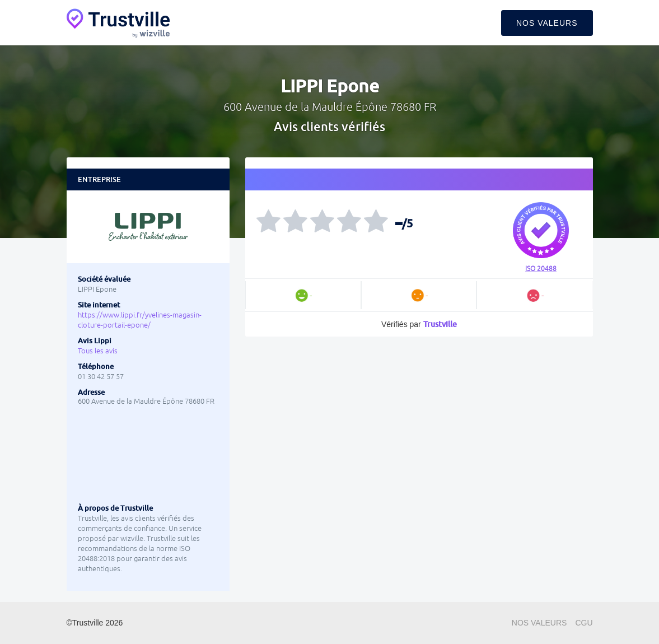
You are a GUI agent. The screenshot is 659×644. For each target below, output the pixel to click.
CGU (584, 623)
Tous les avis (98, 351)
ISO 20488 (541, 269)
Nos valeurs (547, 23)
